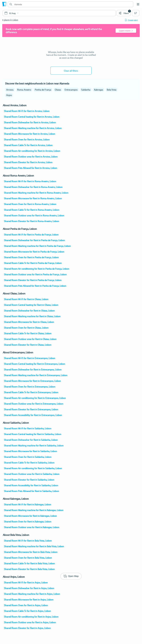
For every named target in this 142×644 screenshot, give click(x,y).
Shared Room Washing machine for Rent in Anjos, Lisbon (32, 594)
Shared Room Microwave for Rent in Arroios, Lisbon (30, 134)
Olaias (58, 90)
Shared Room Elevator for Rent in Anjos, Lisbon (27, 628)
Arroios (10, 90)
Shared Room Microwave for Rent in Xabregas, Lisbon (30, 516)
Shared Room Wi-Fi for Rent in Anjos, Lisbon (26, 582)
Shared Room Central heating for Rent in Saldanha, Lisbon (33, 434)
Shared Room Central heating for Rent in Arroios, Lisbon (32, 117)
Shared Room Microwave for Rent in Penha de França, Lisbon (34, 252)
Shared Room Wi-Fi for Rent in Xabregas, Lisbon (28, 504)
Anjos (9, 95)
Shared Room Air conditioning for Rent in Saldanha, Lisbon (33, 468)
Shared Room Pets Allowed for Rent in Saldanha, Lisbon (31, 491)
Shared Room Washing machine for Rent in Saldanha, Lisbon (34, 445)
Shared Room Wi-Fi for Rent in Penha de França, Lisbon (31, 235)
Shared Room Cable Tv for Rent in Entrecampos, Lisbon (31, 392)
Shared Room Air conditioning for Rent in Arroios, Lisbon (32, 151)
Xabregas (99, 90)
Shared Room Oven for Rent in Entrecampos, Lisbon (30, 387)
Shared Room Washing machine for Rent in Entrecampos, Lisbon (36, 375)
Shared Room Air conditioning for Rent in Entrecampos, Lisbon (35, 398)
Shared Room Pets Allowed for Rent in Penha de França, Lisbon (35, 286)
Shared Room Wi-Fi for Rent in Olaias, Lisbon (26, 299)
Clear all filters (71, 71)
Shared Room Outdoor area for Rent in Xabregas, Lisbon (32, 527)
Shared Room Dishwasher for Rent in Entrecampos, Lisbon (33, 369)
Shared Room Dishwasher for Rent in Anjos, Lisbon (29, 588)
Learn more (126, 31)
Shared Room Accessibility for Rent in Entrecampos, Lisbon (33, 415)
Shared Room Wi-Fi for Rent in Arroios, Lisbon (27, 111)
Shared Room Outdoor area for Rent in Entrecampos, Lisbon (34, 404)
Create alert (133, 20)
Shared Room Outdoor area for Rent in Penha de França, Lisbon (35, 274)
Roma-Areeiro (24, 90)
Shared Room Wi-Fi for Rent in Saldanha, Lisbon (28, 428)
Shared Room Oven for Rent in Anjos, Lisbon (26, 605)
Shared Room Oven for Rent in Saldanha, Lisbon (28, 457)
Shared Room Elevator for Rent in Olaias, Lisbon (28, 345)
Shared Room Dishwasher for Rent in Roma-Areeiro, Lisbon (33, 187)
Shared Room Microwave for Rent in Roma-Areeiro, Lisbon (33, 198)
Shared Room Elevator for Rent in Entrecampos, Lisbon (31, 409)
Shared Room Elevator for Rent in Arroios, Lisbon (28, 162)
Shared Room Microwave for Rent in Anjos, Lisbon (29, 600)
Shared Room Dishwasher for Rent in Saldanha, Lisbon (31, 440)
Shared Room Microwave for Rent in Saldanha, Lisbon (30, 451)
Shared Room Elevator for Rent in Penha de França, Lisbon (33, 280)
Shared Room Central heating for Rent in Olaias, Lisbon (31, 305)
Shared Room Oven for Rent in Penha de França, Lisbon (31, 257)
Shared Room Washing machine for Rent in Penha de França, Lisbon (37, 246)
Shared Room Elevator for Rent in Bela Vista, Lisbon (29, 569)
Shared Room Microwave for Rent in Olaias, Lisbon (29, 322)
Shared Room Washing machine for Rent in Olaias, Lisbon (32, 316)
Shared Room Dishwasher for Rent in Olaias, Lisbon (29, 311)
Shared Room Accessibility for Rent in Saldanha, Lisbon (31, 485)
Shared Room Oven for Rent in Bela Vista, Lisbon (28, 558)
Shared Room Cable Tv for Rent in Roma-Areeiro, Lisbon (32, 210)
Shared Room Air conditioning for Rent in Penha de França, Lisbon (37, 269)
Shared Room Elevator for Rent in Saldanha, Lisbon (29, 480)
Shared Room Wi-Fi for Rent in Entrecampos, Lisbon (30, 358)
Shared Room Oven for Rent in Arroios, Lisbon (27, 139)
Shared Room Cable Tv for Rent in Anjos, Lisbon (27, 611)
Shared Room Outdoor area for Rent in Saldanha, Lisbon (32, 474)
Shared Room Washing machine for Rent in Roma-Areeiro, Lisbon (36, 193)
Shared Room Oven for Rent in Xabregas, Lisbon (28, 522)
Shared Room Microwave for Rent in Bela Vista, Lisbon (31, 552)
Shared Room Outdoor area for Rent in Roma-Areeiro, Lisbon (34, 215)
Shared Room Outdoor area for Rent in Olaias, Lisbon (30, 339)
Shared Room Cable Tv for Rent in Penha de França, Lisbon (33, 263)
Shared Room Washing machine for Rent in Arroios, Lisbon (33, 128)
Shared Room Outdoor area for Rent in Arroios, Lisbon (31, 157)
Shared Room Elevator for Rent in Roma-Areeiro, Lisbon (32, 221)
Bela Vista (112, 90)
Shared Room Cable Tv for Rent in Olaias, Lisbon (28, 333)
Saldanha (86, 90)
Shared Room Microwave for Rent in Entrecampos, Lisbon (32, 381)
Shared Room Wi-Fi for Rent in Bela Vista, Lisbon (28, 541)
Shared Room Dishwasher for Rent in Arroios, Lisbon (30, 122)
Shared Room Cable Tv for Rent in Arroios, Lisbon (28, 145)
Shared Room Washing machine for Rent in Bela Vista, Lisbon (34, 546)
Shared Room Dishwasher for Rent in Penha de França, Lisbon (34, 240)
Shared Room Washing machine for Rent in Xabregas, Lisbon (34, 510)
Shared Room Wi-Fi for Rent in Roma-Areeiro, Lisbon (30, 181)
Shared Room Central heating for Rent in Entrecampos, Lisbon (35, 364)
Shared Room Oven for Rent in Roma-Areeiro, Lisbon (30, 204)
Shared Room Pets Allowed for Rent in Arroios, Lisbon (31, 168)
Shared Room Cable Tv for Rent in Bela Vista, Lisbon (29, 563)
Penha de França (43, 90)
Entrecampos (71, 90)
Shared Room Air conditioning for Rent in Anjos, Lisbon (31, 617)
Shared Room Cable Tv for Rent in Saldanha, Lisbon (29, 463)
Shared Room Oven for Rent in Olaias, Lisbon (26, 328)
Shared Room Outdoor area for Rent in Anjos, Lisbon (30, 622)
